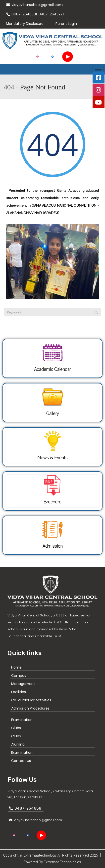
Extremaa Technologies (62, 862)
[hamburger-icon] (98, 69)
